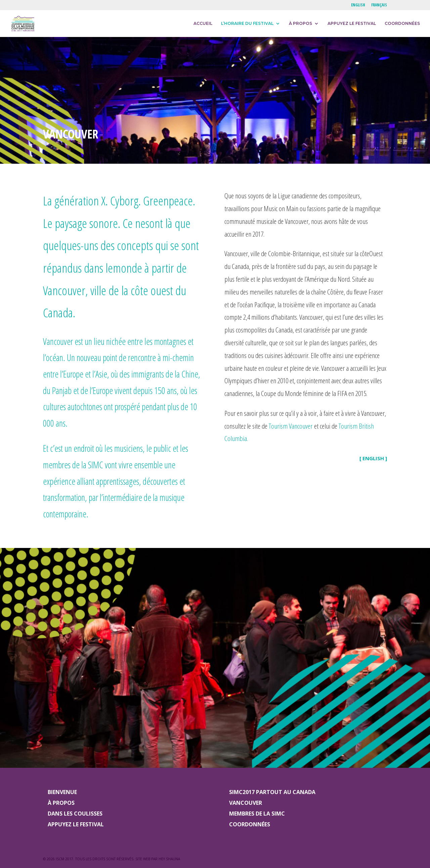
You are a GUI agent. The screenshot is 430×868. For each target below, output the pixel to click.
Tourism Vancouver (291, 426)
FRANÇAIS (379, 5)
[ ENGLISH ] (373, 458)
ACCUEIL (203, 24)
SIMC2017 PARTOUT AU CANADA (272, 792)
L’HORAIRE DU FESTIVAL (247, 24)
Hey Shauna (169, 859)
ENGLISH (358, 5)
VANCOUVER (246, 803)
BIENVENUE (62, 792)
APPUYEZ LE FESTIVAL (352, 24)
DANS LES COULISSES (75, 814)
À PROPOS (300, 24)
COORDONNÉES (402, 24)
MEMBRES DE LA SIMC (257, 814)
